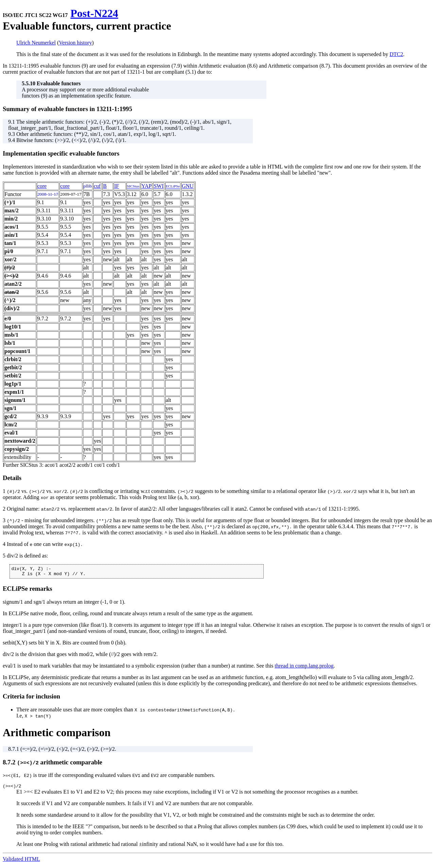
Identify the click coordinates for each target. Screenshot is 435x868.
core (42, 186)
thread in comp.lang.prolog (304, 668)
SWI (159, 186)
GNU (188, 186)
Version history (75, 43)
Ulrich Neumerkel (36, 43)
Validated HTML (21, 862)
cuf (97, 186)
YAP (146, 186)
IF (117, 186)
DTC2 (396, 54)
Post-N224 (94, 13)
